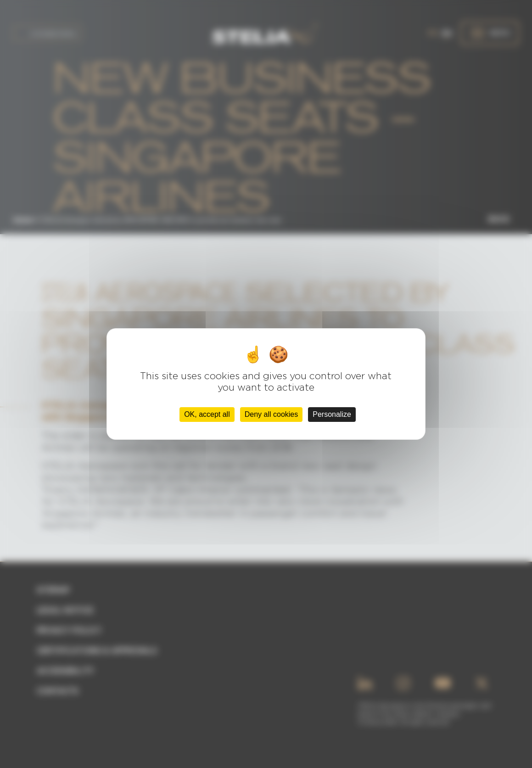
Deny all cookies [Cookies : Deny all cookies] (272, 414)
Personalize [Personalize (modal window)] (332, 414)
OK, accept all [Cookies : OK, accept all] (207, 414)
